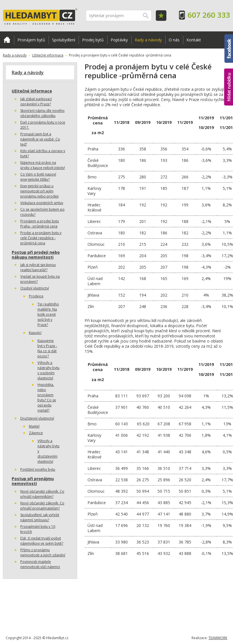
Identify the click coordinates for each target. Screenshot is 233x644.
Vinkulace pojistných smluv (42, 203)
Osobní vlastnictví (35, 288)
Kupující (35, 333)
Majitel (34, 426)
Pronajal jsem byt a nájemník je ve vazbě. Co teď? (40, 139)
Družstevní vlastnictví (37, 418)
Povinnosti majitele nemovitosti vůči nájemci (40, 564)
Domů (7, 40)
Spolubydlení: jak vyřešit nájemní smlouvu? (40, 517)
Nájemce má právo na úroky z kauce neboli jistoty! (43, 165)
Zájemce (36, 433)
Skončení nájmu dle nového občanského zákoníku (42, 113)
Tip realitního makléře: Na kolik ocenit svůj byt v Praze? (48, 314)
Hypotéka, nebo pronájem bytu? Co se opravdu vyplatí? (47, 398)
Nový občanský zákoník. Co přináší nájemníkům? (42, 494)
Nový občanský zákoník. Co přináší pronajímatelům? (42, 506)
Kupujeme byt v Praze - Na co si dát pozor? (47, 348)
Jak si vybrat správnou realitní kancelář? (38, 267)
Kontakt (194, 40)
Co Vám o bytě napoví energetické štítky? (38, 177)
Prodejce (36, 296)
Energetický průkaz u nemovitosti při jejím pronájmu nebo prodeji (39, 191)
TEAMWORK (218, 638)
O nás (174, 40)
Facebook (229, 49)
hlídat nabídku (229, 87)
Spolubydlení (64, 40)
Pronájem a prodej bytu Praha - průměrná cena (40, 224)
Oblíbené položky (161, 16)
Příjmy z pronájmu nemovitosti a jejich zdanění (43, 553)
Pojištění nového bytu (38, 469)
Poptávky (119, 40)
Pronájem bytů (31, 40)
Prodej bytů (93, 40)
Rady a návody (148, 40)
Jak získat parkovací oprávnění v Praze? (36, 101)
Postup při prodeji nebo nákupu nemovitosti (36, 255)
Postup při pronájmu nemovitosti (33, 481)
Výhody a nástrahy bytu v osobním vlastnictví (48, 370)
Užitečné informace (48, 55)
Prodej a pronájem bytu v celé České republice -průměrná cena (41, 238)
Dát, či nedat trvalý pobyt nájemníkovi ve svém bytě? (42, 541)
